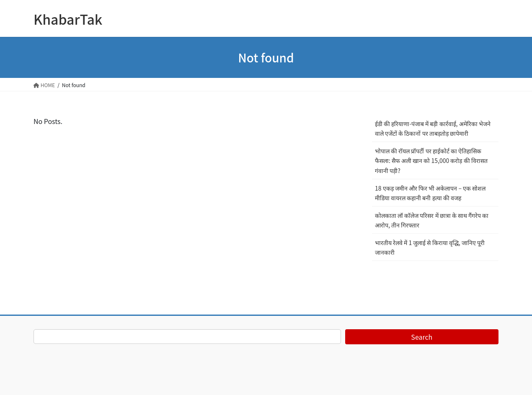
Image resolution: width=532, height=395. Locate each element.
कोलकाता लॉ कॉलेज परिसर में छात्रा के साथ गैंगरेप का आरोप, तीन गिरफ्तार (432, 220)
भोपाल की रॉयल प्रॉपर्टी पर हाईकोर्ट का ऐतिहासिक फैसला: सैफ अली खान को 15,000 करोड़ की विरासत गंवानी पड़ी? (431, 160)
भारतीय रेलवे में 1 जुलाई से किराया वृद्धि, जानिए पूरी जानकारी (430, 247)
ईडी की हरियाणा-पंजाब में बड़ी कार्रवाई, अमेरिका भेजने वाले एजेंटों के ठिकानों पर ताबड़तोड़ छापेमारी (433, 128)
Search (422, 337)
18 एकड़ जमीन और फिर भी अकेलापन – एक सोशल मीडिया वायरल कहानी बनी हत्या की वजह (430, 193)
